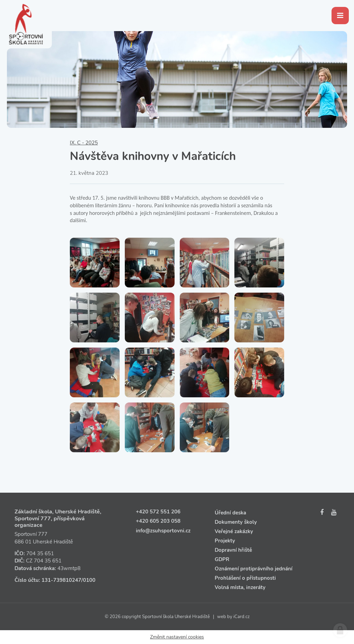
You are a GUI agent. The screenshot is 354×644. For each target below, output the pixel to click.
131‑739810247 (61, 580)
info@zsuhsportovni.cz (163, 531)
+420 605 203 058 (158, 521)
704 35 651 (40, 553)
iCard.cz (241, 617)
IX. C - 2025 (84, 143)
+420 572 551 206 (158, 512)
